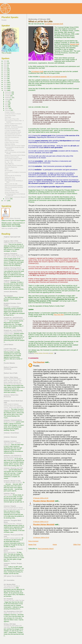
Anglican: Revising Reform (13, 268)
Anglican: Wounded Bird (12, 281)
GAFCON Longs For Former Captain (15, 146)
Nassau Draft (74, 44)
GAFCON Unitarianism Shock (13, 132)
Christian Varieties (10, 112)
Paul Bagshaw (39, 362)
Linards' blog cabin (10, 349)
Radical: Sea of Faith (11, 373)
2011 (5, 84)
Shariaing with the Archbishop (13, 176)
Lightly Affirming (9, 164)
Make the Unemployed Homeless (14, 187)
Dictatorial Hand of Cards (12, 157)
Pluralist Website (9, 363)
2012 (5, 83)
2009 (5, 88)
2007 (5, 201)
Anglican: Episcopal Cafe (12, 237)
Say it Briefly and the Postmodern (14, 165)
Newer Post (32, 544)
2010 (5, 86)
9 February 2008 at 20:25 (41, 498)
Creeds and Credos (10, 115)
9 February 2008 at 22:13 (41, 522)
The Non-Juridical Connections (13, 124)
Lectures (7, 139)
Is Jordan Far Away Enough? (13, 130)
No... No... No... (9, 162)
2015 (5, 77)
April (7, 107)
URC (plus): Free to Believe (13, 576)
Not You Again (9, 170)
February (8, 110)
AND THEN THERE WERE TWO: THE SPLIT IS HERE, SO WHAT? (14, 256)
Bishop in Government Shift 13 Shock (15, 155)
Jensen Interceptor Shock (12, 192)
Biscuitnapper (8, 296)
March (7, 108)
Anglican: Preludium (10, 254)
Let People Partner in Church (13, 114)
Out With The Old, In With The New (14, 600)
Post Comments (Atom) (46, 549)
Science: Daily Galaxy (11, 377)
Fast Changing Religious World (13, 159)
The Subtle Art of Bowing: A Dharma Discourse (12, 587)
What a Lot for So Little (11, 184)
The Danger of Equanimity (12, 307)
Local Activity (8, 189)
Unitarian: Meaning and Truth (13, 468)
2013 (5, 81)
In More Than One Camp (12, 142)
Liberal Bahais (8, 345)
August (7, 99)
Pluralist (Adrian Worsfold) (44, 501)
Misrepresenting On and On (12, 134)
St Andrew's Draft (37, 71)
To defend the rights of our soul (13, 482)
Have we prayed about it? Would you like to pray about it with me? (13, 509)
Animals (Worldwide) (11, 292)
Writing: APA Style (10, 624)
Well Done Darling (10, 144)
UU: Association (9, 580)
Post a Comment (33, 541)
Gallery (7, 169)
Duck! (6, 174)
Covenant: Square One (11, 190)
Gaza (5, 567)
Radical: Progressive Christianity (11, 368)
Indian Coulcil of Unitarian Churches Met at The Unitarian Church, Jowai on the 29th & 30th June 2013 (13, 407)
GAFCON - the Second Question (14, 127)
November (8, 94)
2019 (5, 69)
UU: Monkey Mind (10, 584)
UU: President (8, 599)
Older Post (77, 544)
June (7, 103)
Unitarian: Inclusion (10, 441)
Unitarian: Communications (13, 420)
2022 (5, 63)
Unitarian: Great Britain (11, 433)
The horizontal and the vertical (13, 270)
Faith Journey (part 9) (10, 350)
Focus (6, 470)
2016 (5, 75)
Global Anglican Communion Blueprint (15, 197)
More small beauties (10, 552)
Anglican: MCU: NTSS (11, 241)
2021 (5, 65)
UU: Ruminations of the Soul (13, 611)
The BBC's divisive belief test (12, 538)
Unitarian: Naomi (9, 493)
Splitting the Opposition (11, 125)
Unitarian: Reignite (10, 506)
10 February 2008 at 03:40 (41, 538)
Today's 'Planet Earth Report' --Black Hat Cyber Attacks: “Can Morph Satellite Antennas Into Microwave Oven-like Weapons (13, 381)
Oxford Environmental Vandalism (14, 185)
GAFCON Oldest (9, 150)
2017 (5, 73)
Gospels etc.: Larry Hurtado (13, 330)
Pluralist (4, 20)
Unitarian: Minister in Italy (12, 481)
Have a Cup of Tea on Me (12, 119)
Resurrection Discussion (11, 129)
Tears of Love (8, 495)
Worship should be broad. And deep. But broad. (12, 458)
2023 (5, 61)
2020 (5, 67)
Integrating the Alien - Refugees (13, 524)
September (8, 98)
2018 (5, 71)
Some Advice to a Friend (11, 141)
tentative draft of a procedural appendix (53, 77)
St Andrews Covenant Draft (54, 24)
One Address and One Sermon (13, 135)
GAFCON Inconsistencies (12, 137)
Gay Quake (8, 117)
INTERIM (7, 282)
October (8, 96)
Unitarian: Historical (10, 437)
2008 (5, 90)
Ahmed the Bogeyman (11, 167)
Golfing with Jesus (10, 177)
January (8, 199)
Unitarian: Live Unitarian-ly (12, 456)
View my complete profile (10, 228)
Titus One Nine (59, 315)
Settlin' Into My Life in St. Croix (13, 613)
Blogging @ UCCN (9, 422)
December (8, 92)
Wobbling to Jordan (10, 179)
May (7, 105)
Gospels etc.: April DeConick (13, 318)
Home (55, 544)
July (6, 101)
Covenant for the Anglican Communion (15, 172)
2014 (5, 79)
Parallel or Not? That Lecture (13, 160)
